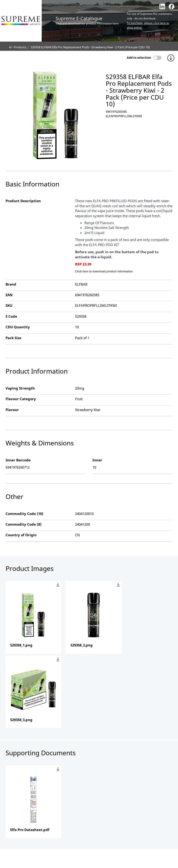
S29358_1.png (21, 645)
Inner (97, 460)
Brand (11, 284)
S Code (11, 316)
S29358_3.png (21, 720)
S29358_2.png (82, 645)
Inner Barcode (18, 460)
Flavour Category (21, 399)
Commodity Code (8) (24, 524)
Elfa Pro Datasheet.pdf (30, 830)
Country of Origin (21, 535)
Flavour (12, 410)
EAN (9, 295)
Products (18, 47)
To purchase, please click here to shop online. (148, 25)
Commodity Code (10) (24, 514)
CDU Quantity (18, 327)
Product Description (23, 201)
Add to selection (139, 58)
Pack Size (13, 338)
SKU (9, 305)
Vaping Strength (20, 388)
